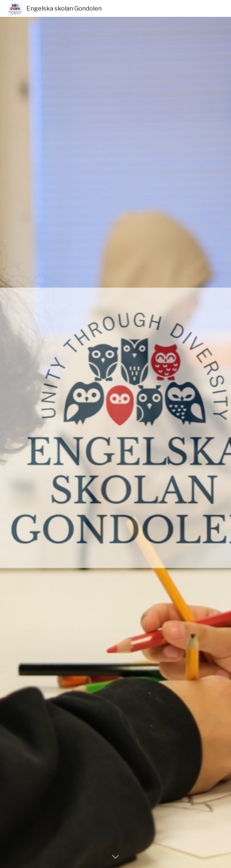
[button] (115, 857)
